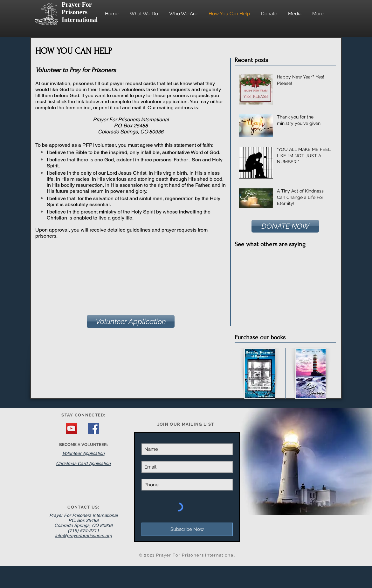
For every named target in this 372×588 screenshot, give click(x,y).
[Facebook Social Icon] (94, 428)
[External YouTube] (285, 288)
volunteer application (164, 101)
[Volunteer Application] (131, 321)
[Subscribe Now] (187, 529)
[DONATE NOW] (285, 226)
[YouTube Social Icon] (71, 428)
